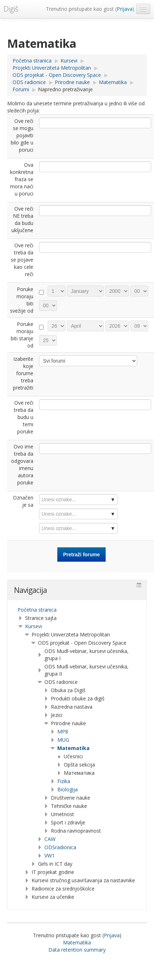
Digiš (11, 9)
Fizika (64, 781)
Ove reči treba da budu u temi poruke (24, 417)
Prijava (125, 9)
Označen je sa (23, 501)
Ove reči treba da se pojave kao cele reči (22, 260)
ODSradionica (60, 847)
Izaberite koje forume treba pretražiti (23, 373)
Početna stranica (37, 610)
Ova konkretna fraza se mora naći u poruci (22, 179)
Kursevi (33, 626)
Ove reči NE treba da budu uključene (22, 219)
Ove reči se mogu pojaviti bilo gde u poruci (22, 135)
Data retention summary (77, 950)
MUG (63, 740)
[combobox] (78, 500)
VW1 (50, 855)
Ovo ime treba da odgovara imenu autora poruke (22, 464)
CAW (50, 839)
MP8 (63, 731)
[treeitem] (77, 610)
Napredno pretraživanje (65, 89)
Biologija (68, 789)
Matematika (73, 748)
